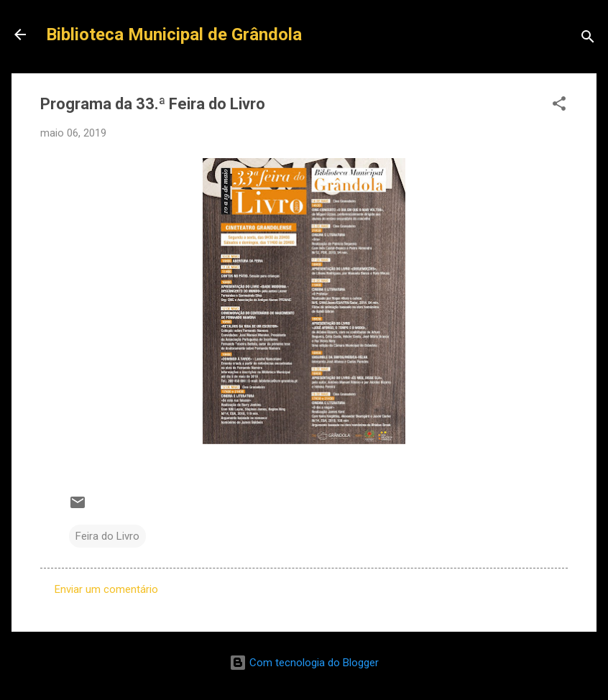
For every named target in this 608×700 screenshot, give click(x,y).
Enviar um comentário (106, 589)
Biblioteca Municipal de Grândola (174, 34)
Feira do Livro (107, 536)
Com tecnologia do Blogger (304, 663)
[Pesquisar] (588, 39)
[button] (559, 106)
